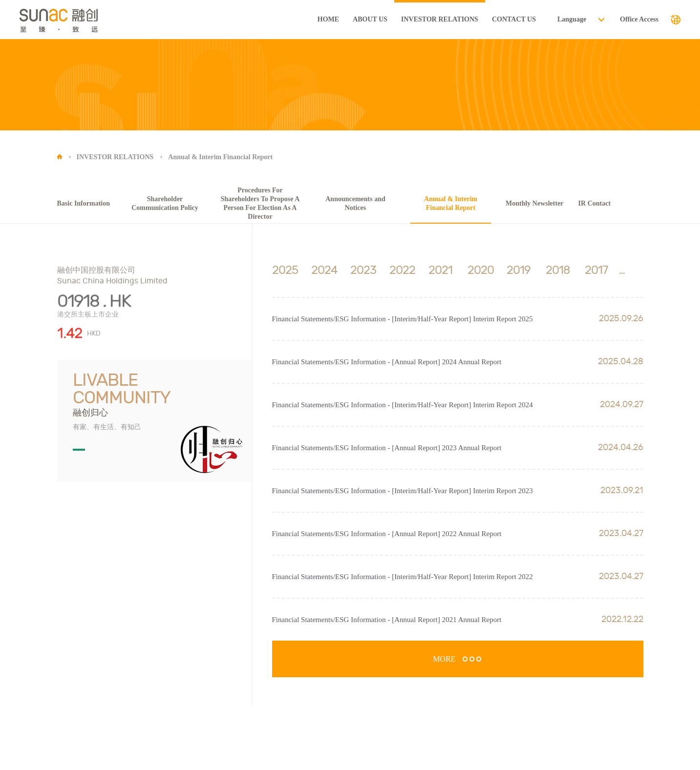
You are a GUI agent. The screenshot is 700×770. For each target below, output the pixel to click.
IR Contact (595, 203)
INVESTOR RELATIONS (440, 19)
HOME (328, 19)
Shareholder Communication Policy (165, 203)
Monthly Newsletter (535, 203)
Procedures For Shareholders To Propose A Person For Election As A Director (260, 203)
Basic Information (84, 203)
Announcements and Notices (355, 203)
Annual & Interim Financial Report (220, 157)
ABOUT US (370, 19)
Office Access (639, 19)
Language (572, 19)
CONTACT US (514, 19)
